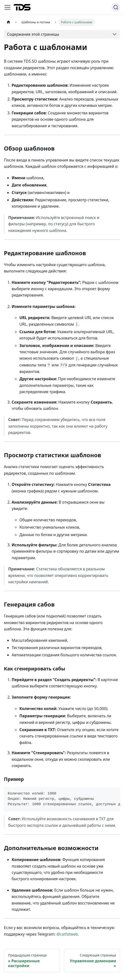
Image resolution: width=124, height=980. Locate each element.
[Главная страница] (8, 22)
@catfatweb (67, 934)
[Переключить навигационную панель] (8, 7)
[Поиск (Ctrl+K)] (116, 7)
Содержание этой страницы (33, 34)
